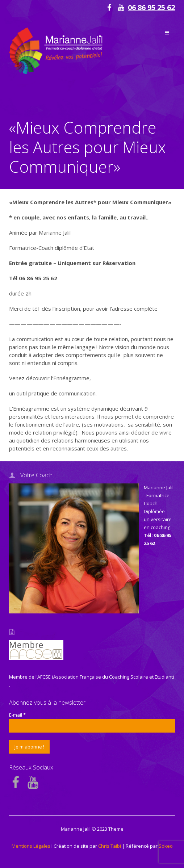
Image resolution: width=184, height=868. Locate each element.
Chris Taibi (110, 846)
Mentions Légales (31, 846)
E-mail (17, 715)
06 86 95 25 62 (151, 7)
